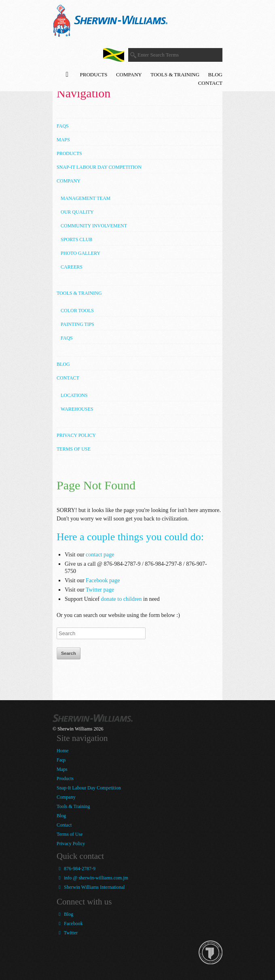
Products (94, 74)
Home (62, 751)
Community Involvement (94, 226)
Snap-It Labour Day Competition (99, 167)
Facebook (70, 923)
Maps (63, 140)
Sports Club (76, 239)
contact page (100, 555)
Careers (72, 267)
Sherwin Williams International (91, 887)
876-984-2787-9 (76, 869)
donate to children (121, 599)
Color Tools (77, 311)
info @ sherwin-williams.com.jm (92, 878)
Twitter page (100, 590)
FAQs (67, 338)
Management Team (86, 198)
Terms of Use (74, 449)
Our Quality (77, 212)
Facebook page (103, 580)
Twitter (67, 933)
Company (129, 74)
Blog (215, 74)
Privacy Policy (76, 435)
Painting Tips (77, 324)
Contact (210, 83)
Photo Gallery (80, 253)
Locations (74, 395)
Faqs (63, 126)
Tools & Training (175, 74)
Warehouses (77, 409)
